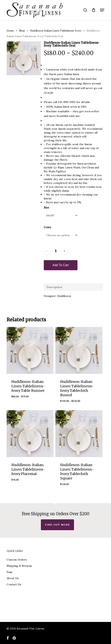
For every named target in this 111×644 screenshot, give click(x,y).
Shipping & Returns (19, 566)
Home (10, 31)
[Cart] (93, 10)
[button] (102, 10)
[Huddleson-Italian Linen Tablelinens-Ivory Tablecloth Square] (79, 434)
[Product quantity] (56, 251)
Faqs (9, 572)
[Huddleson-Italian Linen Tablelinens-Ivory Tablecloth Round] (79, 350)
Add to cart (61, 265)
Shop (22, 31)
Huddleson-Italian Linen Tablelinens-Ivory (56, 31)
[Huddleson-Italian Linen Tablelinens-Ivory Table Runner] (30, 350)
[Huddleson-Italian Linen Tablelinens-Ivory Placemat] (30, 434)
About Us (13, 578)
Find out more (57, 525)
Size (46, 208)
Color (48, 227)
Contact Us (14, 584)
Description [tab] (54, 287)
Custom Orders (17, 560)
